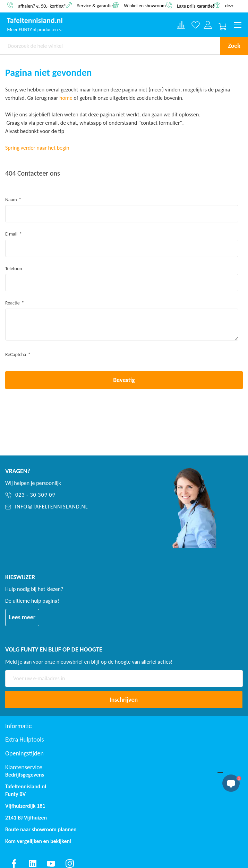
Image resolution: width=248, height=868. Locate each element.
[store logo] (35, 21)
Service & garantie (95, 5)
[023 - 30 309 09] (76, 495)
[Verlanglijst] (196, 25)
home (66, 98)
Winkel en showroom (145, 5)
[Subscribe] (124, 700)
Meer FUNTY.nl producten (35, 30)
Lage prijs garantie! (196, 6)
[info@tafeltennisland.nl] (76, 507)
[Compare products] (181, 25)
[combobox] (110, 46)
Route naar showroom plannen (41, 829)
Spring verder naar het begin (37, 148)
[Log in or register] (208, 25)
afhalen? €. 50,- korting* (42, 6)
